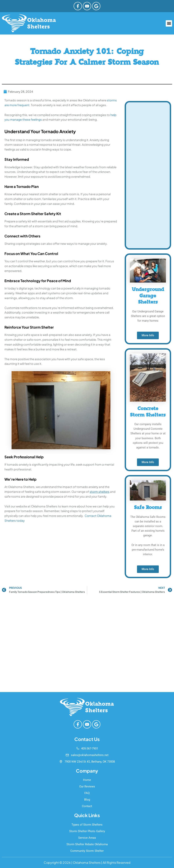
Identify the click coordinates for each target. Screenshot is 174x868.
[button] (169, 24)
